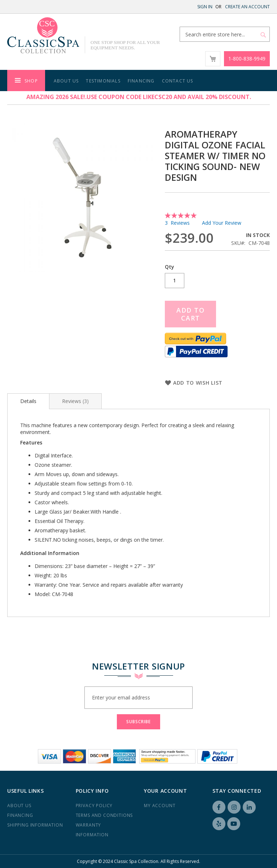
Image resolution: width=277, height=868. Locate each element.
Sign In (205, 7)
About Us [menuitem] (66, 81)
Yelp (219, 824)
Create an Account (247, 7)
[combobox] (225, 34)
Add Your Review (222, 223)
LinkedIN (249, 807)
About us (19, 806)
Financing (20, 815)
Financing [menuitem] (141, 81)
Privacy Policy (94, 806)
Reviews (75, 401)
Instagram (234, 807)
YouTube (234, 824)
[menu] (138, 80)
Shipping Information (35, 825)
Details (28, 401)
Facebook (219, 807)
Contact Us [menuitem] (178, 81)
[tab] (28, 401)
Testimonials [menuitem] (103, 81)
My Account (160, 806)
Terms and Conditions (104, 815)
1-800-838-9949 (247, 59)
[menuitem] (26, 80)
